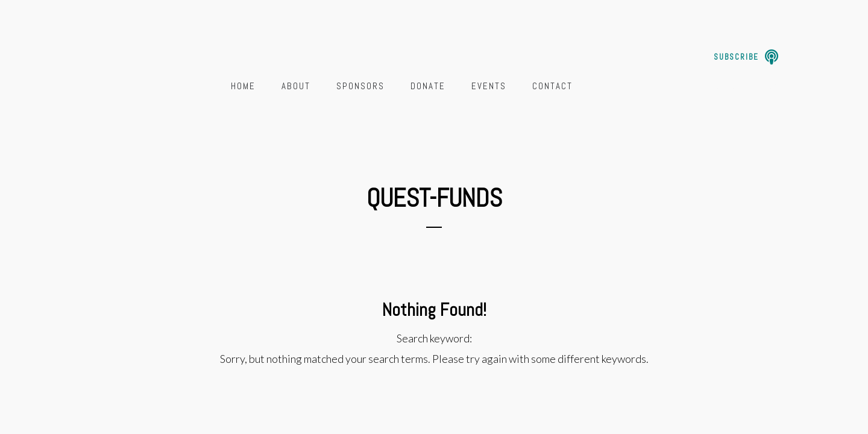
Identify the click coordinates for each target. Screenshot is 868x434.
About (296, 86)
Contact (552, 86)
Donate (428, 86)
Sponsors (360, 86)
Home (243, 86)
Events (489, 86)
